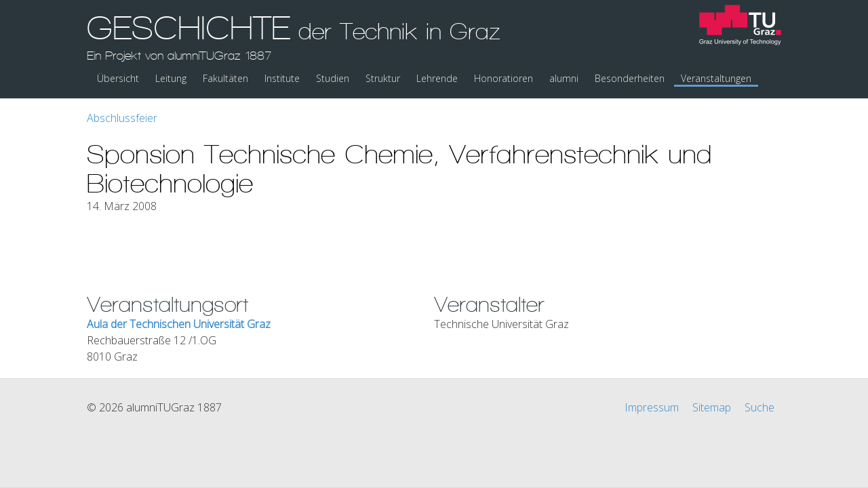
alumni (564, 78)
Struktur (383, 78)
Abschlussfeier (122, 118)
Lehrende (437, 78)
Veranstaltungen (716, 78)
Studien (333, 78)
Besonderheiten (630, 78)
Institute (282, 78)
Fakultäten (225, 78)
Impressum (652, 407)
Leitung (171, 78)
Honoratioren (504, 78)
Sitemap (712, 407)
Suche (759, 407)
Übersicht (118, 78)
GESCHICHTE (294, 36)
